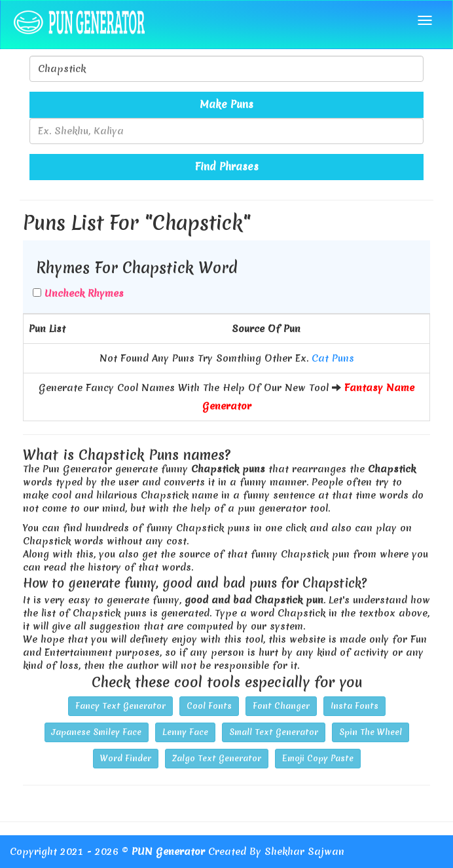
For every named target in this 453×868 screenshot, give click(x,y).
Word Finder (126, 758)
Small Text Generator (274, 732)
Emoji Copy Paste (318, 758)
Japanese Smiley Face (97, 732)
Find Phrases (227, 166)
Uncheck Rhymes (84, 293)
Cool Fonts (209, 706)
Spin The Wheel (371, 732)
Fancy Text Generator (120, 706)
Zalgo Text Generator (217, 758)
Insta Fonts (354, 706)
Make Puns (226, 104)
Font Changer (281, 706)
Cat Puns (333, 358)
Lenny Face (185, 732)
